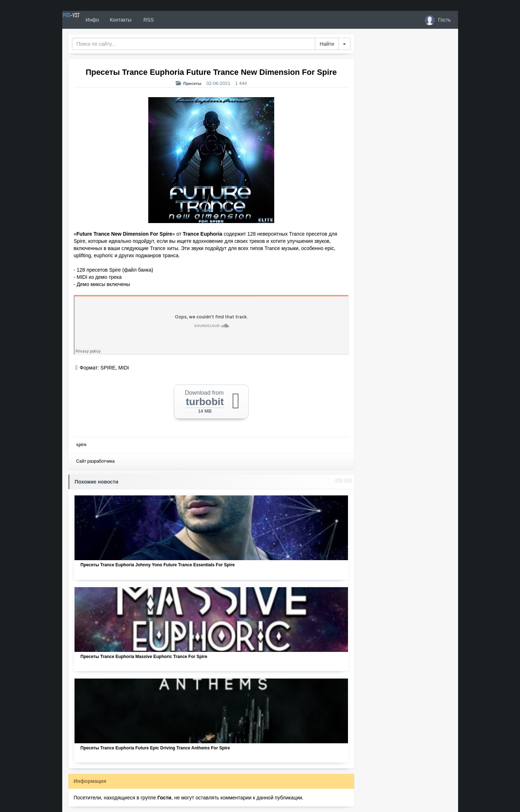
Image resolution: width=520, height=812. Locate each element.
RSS (173, 20)
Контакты (146, 20)
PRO (84, 20)
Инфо (117, 20)
